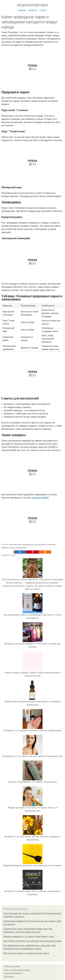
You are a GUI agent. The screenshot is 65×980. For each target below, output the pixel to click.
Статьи (43, 10)
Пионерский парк (28, 544)
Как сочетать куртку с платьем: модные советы (26, 953)
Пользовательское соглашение (20, 970)
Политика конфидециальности (13, 973)
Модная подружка (32, 5)
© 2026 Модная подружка (12, 966)
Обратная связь (9, 977)
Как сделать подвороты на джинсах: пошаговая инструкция (32, 941)
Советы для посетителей (18, 547)
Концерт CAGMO (40, 498)
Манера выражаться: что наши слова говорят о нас (29, 936)
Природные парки (15, 544)
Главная (22, 10)
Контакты (7, 970)
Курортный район (40, 544)
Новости (33, 10)
